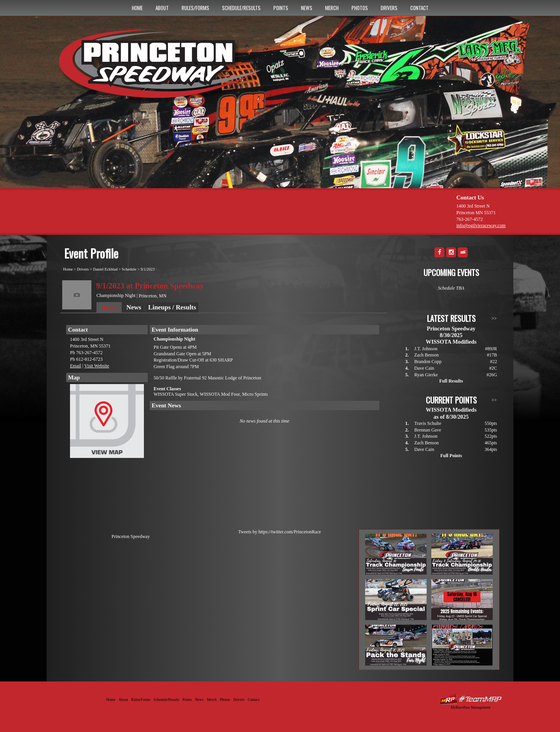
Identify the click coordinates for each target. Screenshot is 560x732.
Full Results (451, 381)
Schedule (129, 269)
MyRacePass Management (471, 707)
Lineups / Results (172, 307)
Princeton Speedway (131, 536)
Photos (360, 8)
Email (76, 366)
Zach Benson (426, 355)
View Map (107, 423)
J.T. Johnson (426, 349)
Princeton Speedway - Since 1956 (163, 67)
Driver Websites (471, 699)
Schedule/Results (241, 8)
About (162, 8)
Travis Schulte (428, 423)
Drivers (389, 8)
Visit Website (97, 366)
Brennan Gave (428, 430)
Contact (419, 8)
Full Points (451, 456)
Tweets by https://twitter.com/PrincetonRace (280, 532)
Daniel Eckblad (105, 269)
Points (281, 8)
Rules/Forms (195, 8)
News (307, 8)
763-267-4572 (469, 219)
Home (137, 8)
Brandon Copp (428, 362)
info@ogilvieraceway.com (481, 225)
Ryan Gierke (426, 375)
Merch (332, 8)
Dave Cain (424, 368)
